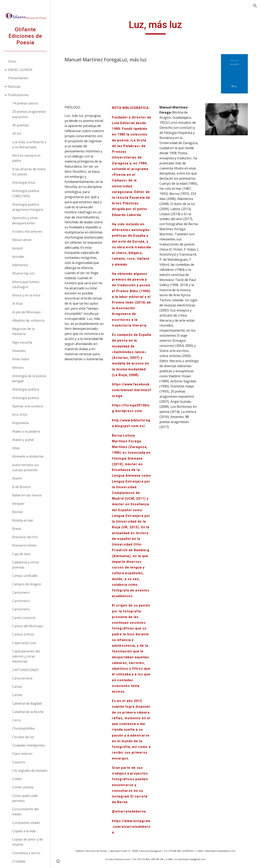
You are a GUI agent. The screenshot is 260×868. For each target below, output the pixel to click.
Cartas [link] (17, 687)
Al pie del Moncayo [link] (26, 312)
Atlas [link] (16, 448)
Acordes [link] (18, 257)
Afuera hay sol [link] (23, 273)
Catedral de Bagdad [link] (27, 703)
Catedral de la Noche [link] (28, 712)
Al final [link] (17, 304)
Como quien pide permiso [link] (25, 798)
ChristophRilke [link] (23, 728)
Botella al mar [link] (23, 520)
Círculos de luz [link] (23, 737)
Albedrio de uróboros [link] (29, 320)
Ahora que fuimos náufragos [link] (26, 284)
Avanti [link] (17, 478)
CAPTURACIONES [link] (25, 670)
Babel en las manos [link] (27, 495)
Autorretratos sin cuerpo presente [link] (25, 467)
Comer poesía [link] (23, 787)
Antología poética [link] (26, 389)
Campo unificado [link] (25, 576)
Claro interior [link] (22, 754)
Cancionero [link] (21, 592)
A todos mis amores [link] (27, 231)
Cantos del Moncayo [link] (28, 626)
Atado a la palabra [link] (26, 431)
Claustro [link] (19, 762)
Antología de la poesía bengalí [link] (29, 378)
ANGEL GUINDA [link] (20, 70)
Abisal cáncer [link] (22, 240)
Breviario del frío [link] (25, 537)
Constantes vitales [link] (26, 823)
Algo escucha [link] (22, 342)
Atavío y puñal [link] (23, 440)
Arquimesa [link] (20, 423)
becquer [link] (18, 503)
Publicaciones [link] (18, 95)
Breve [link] (17, 529)
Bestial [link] (17, 512)
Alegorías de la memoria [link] (23, 331)
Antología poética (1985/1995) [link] (26, 193)
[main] (155, 27)
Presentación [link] (18, 78)
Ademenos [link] (20, 265)
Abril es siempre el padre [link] (26, 158)
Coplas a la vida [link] (24, 831)
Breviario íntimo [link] (24, 545)
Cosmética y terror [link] (26, 853)
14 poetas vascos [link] (25, 103)
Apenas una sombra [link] (28, 406)
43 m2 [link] (17, 133)
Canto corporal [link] (24, 618)
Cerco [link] (17, 720)
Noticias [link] (14, 87)
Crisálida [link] (19, 861)
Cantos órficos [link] (23, 634)
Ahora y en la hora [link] (26, 295)
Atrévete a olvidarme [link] (28, 456)
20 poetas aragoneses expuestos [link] (29, 114)
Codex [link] (17, 779)
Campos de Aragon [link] (27, 584)
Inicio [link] (12, 61)
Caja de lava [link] (21, 554)
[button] (255, 6)
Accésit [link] (17, 248)
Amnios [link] (18, 368)
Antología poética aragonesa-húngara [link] (28, 207)
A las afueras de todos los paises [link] (29, 172)
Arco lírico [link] (20, 414)
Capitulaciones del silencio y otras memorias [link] (26, 656)
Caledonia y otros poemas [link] (25, 565)
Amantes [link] (19, 351)
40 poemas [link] (21, 125)
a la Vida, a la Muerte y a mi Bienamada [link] (29, 145)
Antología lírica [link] (24, 182)
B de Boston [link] (22, 487)
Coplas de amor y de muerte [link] (28, 842)
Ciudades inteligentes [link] (29, 745)
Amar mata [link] (21, 359)
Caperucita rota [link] (24, 643)
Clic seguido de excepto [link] (30, 770)
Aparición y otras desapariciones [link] (25, 220)
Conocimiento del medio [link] (25, 812)
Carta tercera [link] (22, 678)
